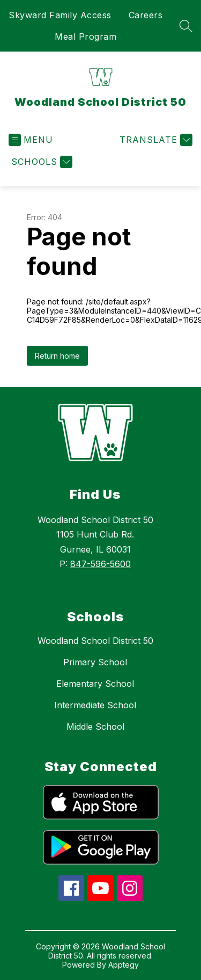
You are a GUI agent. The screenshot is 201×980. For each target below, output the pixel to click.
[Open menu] (31, 140)
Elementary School (95, 684)
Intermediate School (95, 705)
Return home (57, 356)
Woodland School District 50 (95, 641)
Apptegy (124, 965)
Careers (146, 15)
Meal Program (85, 37)
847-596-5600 (100, 564)
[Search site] (186, 26)
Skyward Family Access (60, 15)
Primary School (95, 662)
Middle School (95, 727)
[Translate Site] (155, 140)
